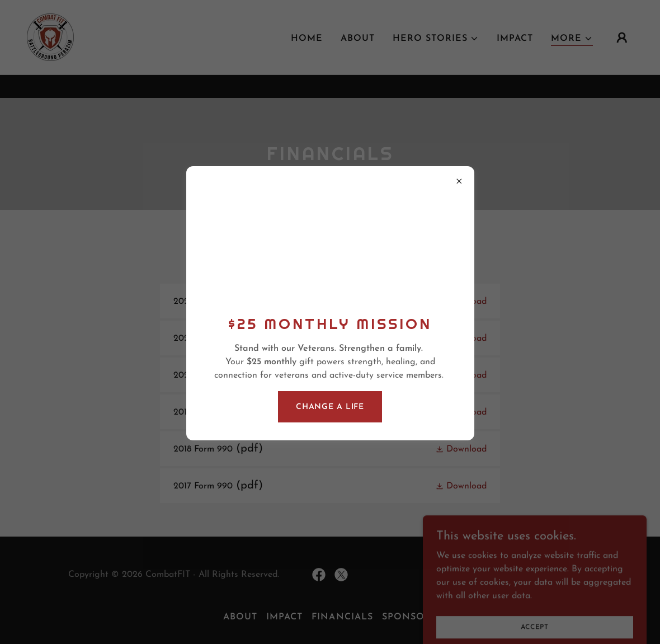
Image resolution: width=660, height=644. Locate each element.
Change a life (330, 407)
